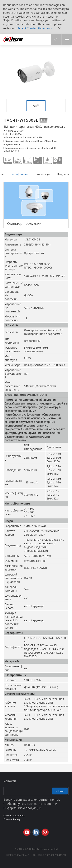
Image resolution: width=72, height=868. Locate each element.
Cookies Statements (39, 28)
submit (60, 791)
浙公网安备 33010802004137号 (50, 855)
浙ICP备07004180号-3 (17, 855)
